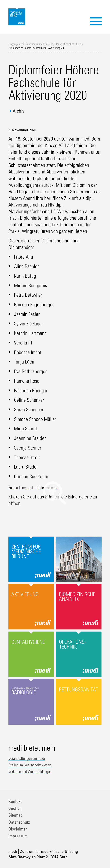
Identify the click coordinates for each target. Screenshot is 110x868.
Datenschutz (19, 822)
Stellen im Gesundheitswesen (36, 765)
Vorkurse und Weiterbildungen (37, 771)
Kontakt (15, 801)
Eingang (13, 44)
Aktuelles (69, 44)
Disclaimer (18, 829)
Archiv (79, 44)
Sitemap (16, 815)
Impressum (18, 836)
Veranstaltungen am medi (32, 758)
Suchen (15, 808)
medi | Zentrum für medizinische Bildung (40, 44)
